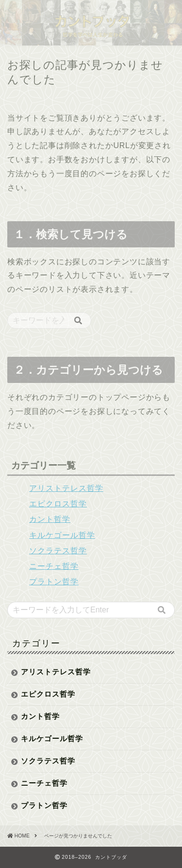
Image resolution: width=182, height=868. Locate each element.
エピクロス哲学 (58, 504)
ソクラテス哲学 (58, 551)
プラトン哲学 (54, 582)
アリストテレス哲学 (66, 488)
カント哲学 (50, 519)
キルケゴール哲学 (62, 535)
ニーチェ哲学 (54, 566)
